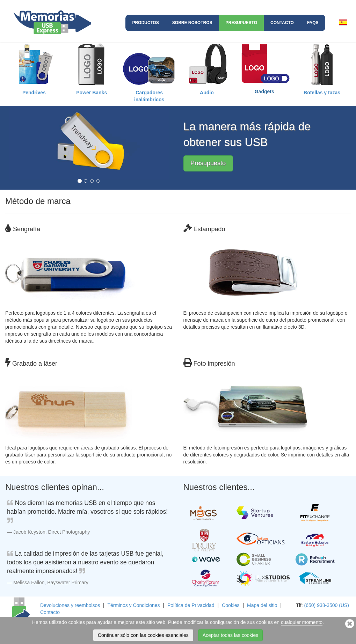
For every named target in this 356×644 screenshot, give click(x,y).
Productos (145, 23)
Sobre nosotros (192, 23)
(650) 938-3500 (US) (327, 605)
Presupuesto (241, 23)
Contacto (282, 23)
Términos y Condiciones (133, 605)
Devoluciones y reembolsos (70, 605)
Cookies (231, 605)
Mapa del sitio (262, 605)
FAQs (313, 23)
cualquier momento (302, 629)
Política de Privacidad (191, 605)
